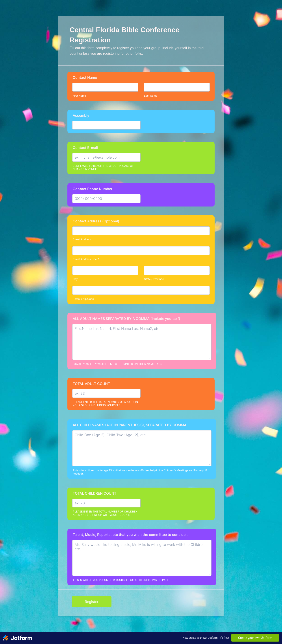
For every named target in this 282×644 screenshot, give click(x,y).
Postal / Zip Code (83, 299)
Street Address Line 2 (86, 259)
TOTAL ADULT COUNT (91, 384)
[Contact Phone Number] (106, 199)
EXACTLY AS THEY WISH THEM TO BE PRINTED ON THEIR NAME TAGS (117, 364)
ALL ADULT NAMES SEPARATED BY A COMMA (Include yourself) (126, 319)
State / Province (154, 279)
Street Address (82, 239)
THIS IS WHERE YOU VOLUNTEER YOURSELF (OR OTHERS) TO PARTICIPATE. (121, 580)
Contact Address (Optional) (96, 221)
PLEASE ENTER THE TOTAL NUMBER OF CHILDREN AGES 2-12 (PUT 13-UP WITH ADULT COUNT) (105, 513)
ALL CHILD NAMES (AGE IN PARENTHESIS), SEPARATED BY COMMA (130, 425)
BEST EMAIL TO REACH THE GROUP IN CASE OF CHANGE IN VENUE (103, 167)
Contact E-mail (85, 148)
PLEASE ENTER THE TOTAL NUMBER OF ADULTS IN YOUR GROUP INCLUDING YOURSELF (105, 404)
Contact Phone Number (93, 189)
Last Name (151, 96)
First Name (79, 96)
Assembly (81, 115)
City (75, 279)
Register (92, 602)
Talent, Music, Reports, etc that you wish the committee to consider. (130, 535)
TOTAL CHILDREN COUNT (95, 493)
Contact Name (85, 77)
